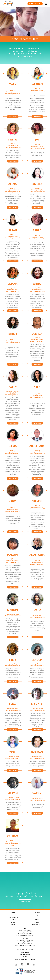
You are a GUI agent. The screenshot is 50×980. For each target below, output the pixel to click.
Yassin (37, 794)
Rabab (37, 231)
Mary (13, 85)
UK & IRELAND (25, 952)
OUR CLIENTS (37, 913)
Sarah (13, 230)
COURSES (13, 920)
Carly (13, 387)
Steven (37, 501)
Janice (13, 334)
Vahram (13, 836)
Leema (13, 446)
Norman (37, 753)
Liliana (13, 284)
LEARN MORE (25, 902)
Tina (13, 753)
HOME (13, 913)
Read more (13, 117)
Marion (13, 610)
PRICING (13, 924)
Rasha (37, 610)
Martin (13, 794)
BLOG (37, 917)
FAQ (37, 915)
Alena (13, 184)
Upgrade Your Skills (35, 4)
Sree (37, 388)
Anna (37, 284)
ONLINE (13, 922)
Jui (37, 140)
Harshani (37, 84)
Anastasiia (37, 555)
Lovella (37, 184)
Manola (37, 704)
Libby (13, 660)
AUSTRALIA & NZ (25, 954)
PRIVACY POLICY (37, 924)
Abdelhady (37, 446)
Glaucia (37, 660)
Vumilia (37, 334)
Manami (13, 555)
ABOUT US (13, 915)
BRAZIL (25, 957)
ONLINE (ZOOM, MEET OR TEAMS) (25, 959)
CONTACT (37, 920)
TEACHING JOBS (13, 917)
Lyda (13, 704)
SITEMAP (37, 922)
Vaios (13, 502)
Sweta (13, 140)
